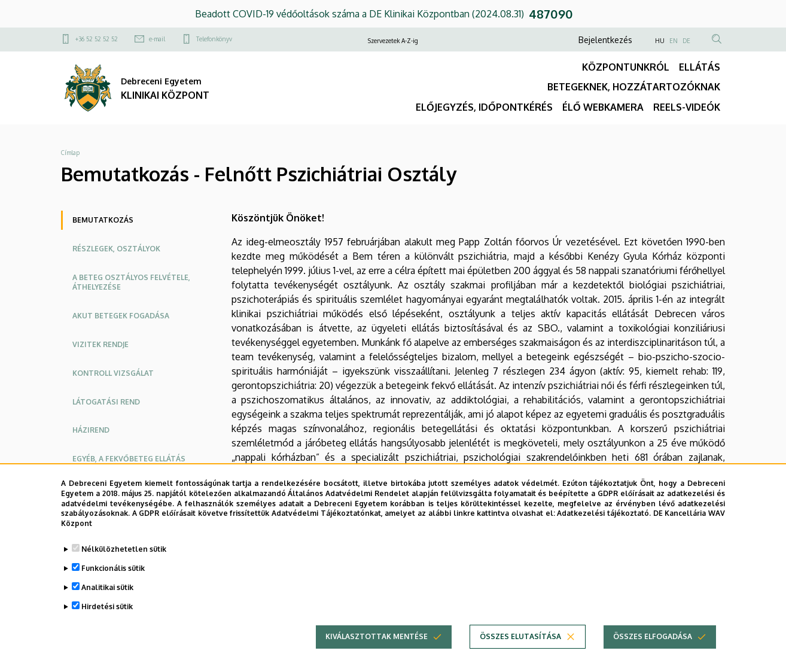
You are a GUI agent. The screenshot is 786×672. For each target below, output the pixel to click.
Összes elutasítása (520, 647)
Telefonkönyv (214, 39)
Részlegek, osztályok (116, 249)
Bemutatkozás (103, 220)
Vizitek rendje (100, 344)
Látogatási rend (106, 402)
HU (660, 41)
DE (686, 41)
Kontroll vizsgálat (113, 373)
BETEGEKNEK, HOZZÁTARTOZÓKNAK (634, 87)
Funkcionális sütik (113, 579)
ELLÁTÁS (700, 67)
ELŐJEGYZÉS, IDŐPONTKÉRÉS (484, 107)
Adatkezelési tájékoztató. (604, 524)
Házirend (91, 430)
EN (674, 41)
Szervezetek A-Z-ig (393, 41)
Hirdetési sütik (107, 617)
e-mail (157, 39)
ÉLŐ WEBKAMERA (603, 107)
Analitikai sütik (107, 598)
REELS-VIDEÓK (687, 107)
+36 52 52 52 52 (97, 39)
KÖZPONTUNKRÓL (626, 67)
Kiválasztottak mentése (377, 647)
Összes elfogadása (653, 647)
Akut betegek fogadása (121, 316)
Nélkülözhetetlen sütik (124, 560)
